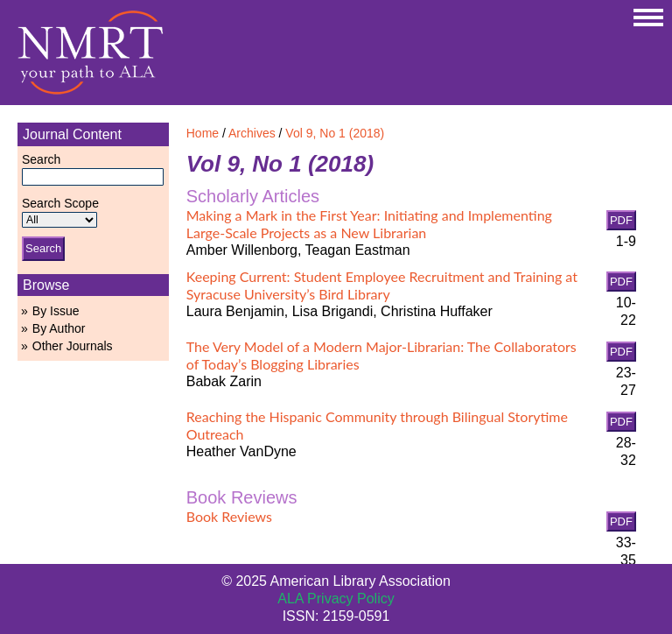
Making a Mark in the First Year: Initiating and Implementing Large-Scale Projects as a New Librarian (369, 224)
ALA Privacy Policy (336, 599)
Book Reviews (229, 516)
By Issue (56, 311)
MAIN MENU (648, 18)
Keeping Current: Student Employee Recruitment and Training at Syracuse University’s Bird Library (382, 285)
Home (203, 133)
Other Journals (73, 346)
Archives (252, 133)
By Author (59, 328)
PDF (621, 220)
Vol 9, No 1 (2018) (335, 133)
